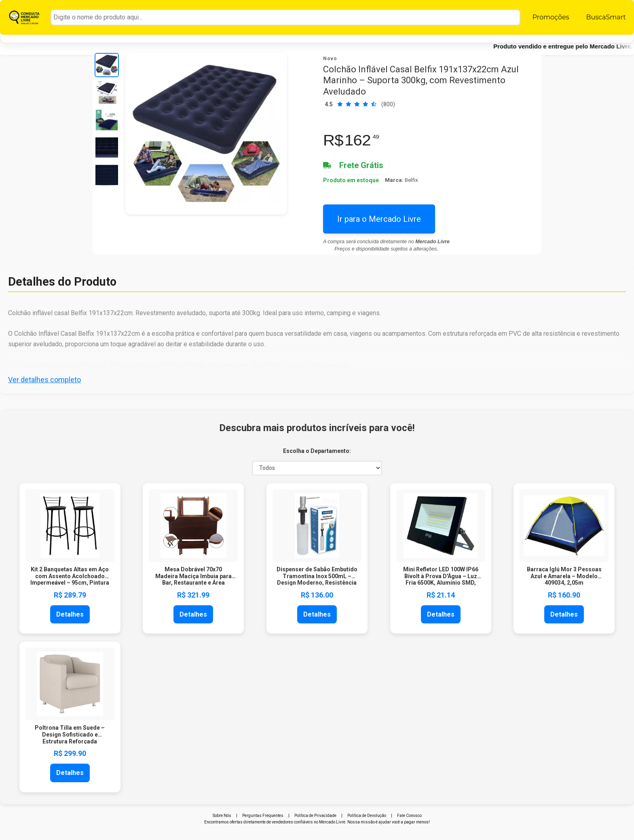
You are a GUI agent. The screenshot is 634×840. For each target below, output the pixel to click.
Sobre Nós (222, 816)
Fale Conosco (409, 816)
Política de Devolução (367, 816)
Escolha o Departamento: (317, 451)
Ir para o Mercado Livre (379, 219)
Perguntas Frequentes (263, 816)
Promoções (551, 17)
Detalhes (70, 614)
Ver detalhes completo (44, 380)
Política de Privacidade (315, 816)
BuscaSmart (606, 17)
